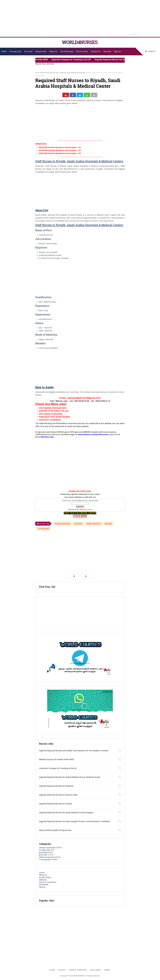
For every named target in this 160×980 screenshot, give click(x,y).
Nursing (74, 73)
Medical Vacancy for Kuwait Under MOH (36, 60)
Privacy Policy (45, 878)
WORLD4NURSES (80, 42)
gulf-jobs (56, 73)
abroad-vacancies (46, 73)
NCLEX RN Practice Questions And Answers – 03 (60, 154)
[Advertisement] (80, 18)
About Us (43, 876)
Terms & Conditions (48, 883)
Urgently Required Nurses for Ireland (55, 805)
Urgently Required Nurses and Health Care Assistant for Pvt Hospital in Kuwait (74, 752)
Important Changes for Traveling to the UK (78, 60)
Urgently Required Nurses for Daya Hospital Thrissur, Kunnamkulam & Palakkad (74, 822)
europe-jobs (45, 851)
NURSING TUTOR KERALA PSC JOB (54, 412)
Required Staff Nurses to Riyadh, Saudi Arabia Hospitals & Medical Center (78, 83)
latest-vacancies (65, 73)
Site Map (107, 52)
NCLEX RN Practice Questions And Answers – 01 (60, 148)
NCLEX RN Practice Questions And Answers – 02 (60, 151)
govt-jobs (43, 853)
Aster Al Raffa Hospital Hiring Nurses (55, 831)
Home (37, 73)
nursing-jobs (81, 73)
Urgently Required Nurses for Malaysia (56, 787)
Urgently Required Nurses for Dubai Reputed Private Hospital (66, 814)
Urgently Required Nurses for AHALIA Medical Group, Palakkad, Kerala (70, 778)
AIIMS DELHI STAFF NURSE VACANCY (55, 418)
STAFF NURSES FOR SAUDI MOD (53, 409)
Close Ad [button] (134, 34)
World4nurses (86, 511)
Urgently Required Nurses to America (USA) (58, 796)
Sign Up (117, 52)
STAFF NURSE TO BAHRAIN (51, 415)
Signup (42, 888)
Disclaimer (96, 52)
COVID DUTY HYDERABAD (50, 421)
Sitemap (43, 881)
